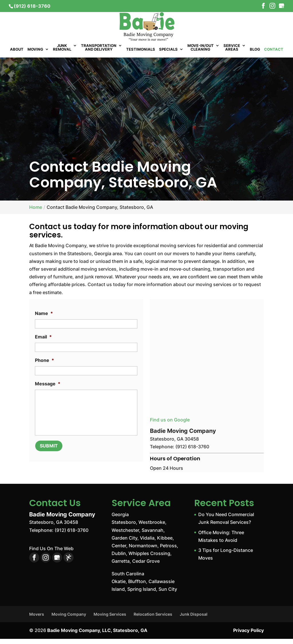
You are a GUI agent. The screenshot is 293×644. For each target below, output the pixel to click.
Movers (37, 620)
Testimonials (141, 55)
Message (48, 389)
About (17, 55)
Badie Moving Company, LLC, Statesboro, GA (97, 636)
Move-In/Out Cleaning (201, 53)
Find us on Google (170, 425)
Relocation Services (153, 620)
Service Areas (232, 53)
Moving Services (110, 620)
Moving (35, 55)
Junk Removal (62, 53)
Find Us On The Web (51, 554)
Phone (44, 366)
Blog (255, 55)
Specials (168, 55)
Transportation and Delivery (99, 53)
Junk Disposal (194, 620)
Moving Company (69, 620)
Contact (274, 55)
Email (43, 342)
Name (44, 319)
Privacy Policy (249, 636)
